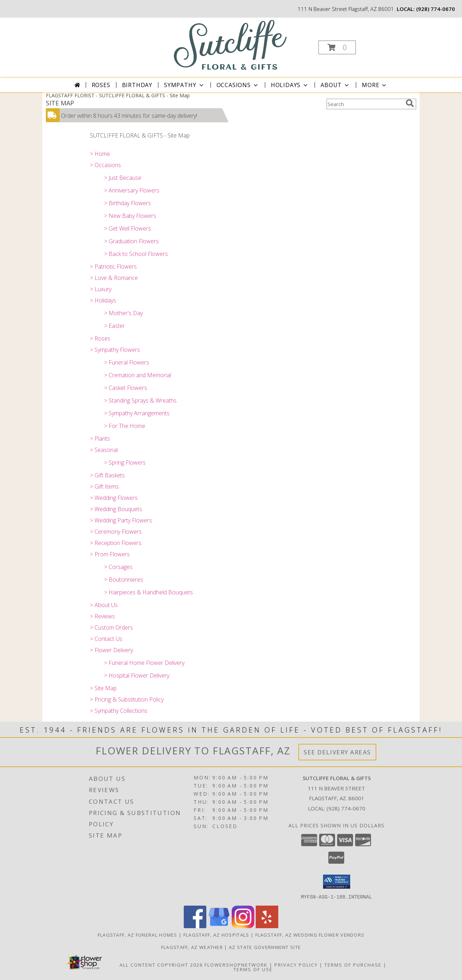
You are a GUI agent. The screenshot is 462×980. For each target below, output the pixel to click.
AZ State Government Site (265, 947)
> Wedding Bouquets (116, 509)
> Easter (114, 326)
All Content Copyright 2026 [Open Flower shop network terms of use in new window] (161, 964)
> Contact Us (106, 639)
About (335, 85)
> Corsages (118, 567)
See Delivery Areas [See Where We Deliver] (337, 752)
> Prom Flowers (110, 554)
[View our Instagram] (243, 926)
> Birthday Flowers (127, 203)
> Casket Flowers (126, 388)
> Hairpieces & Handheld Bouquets (148, 592)
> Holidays (103, 300)
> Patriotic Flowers (113, 267)
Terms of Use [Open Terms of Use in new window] (253, 969)
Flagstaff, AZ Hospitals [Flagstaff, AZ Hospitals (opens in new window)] (216, 935)
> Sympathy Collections (119, 711)
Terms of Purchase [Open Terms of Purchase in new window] (353, 964)
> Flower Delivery (111, 650)
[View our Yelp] (267, 926)
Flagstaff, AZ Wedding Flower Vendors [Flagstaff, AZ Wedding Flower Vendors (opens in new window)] (310, 935)
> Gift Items (104, 486)
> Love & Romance (114, 278)
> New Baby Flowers (130, 216)
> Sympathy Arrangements (137, 413)
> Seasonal (104, 450)
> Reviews (102, 616)
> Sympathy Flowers (115, 350)
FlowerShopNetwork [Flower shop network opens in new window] (236, 964)
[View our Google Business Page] (219, 926)
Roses (101, 85)
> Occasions (105, 165)
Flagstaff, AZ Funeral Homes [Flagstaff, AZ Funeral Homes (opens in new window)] (138, 935)
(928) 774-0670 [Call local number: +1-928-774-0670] (436, 9)
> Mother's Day (123, 313)
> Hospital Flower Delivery (137, 675)
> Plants (100, 439)
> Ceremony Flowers (116, 532)
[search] (410, 103)
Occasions (238, 85)
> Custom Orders (111, 627)
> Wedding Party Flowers (121, 520)
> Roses (100, 338)
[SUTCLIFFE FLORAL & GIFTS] (230, 45)
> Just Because (123, 178)
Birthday (137, 85)
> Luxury (101, 289)
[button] (337, 47)
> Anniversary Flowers (132, 190)
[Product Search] (365, 104)
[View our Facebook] (195, 926)
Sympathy (184, 85)
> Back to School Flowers (136, 254)
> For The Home (125, 426)
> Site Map (103, 688)
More (375, 85)
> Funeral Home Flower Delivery (144, 663)
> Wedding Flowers (114, 498)
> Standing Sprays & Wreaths (140, 400)
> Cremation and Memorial (138, 375)
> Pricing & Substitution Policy (127, 699)
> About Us (104, 605)
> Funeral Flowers (127, 362)
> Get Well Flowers (127, 228)
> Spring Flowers (125, 463)
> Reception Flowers (116, 543)
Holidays (290, 85)
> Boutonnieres (124, 580)
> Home (100, 154)
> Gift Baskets (107, 475)
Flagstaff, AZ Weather (192, 947)
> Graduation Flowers (131, 241)
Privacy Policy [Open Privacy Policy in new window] (296, 964)
